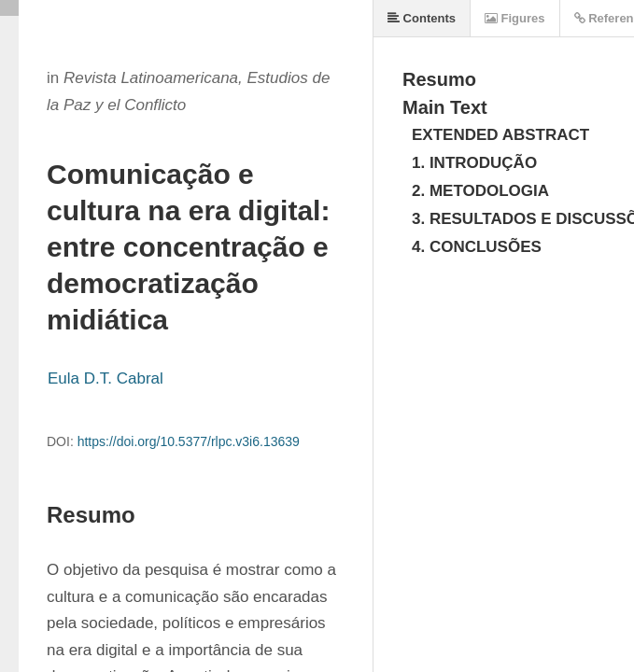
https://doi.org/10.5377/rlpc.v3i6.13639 (189, 441)
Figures (515, 18)
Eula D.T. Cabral (106, 378)
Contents (422, 18)
